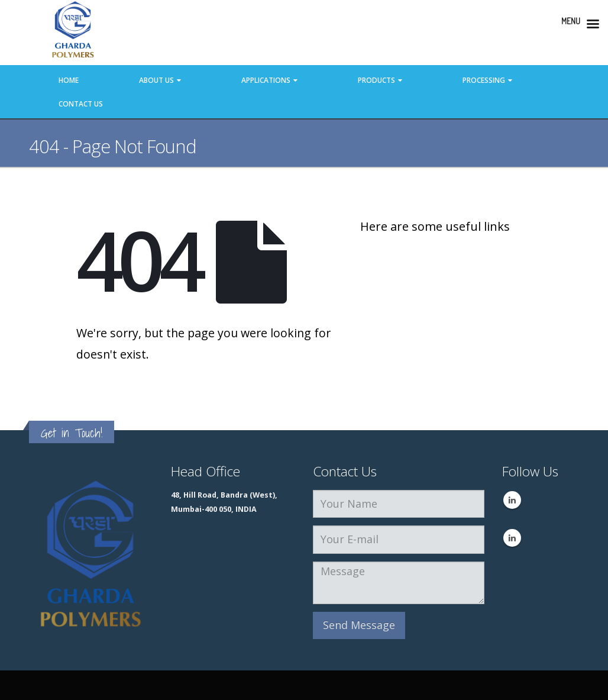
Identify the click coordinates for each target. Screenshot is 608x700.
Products (376, 80)
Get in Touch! (72, 433)
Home (69, 80)
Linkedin (512, 500)
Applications (266, 80)
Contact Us (81, 104)
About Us (156, 80)
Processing (484, 80)
